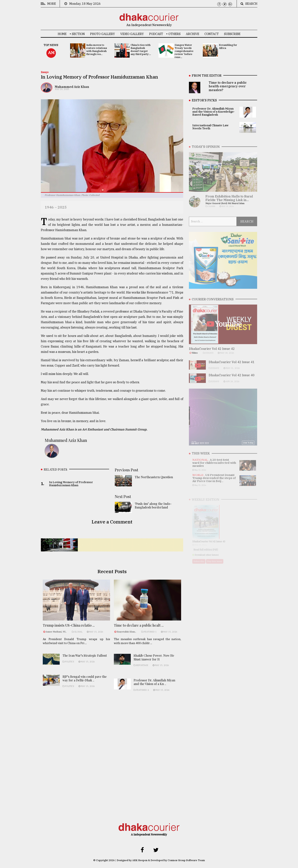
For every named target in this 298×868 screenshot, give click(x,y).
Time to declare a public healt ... (139, 630)
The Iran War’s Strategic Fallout (85, 662)
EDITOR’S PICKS (204, 100)
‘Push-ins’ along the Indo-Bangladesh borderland (153, 507)
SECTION (78, 34)
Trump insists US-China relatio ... (69, 629)
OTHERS (174, 34)
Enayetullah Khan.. (126, 636)
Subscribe (232, 34)
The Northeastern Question (154, 479)
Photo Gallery (103, 34)
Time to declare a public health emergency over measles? (228, 86)
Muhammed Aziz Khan (72, 87)
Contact (212, 34)
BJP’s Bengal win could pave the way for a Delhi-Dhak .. (85, 685)
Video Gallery (132, 34)
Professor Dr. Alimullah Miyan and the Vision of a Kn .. (154, 689)
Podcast (156, 34)
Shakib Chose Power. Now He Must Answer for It (154, 665)
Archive (193, 34)
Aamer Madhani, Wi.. (56, 635)
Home (62, 34)
